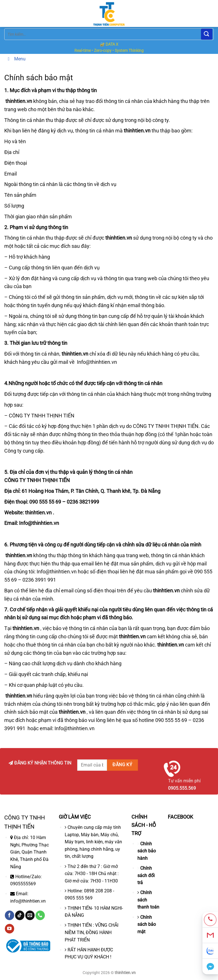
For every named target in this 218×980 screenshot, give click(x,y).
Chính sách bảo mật (147, 924)
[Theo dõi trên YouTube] (10, 929)
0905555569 (23, 884)
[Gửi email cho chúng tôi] (30, 915)
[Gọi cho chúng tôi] (40, 915)
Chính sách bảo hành (147, 851)
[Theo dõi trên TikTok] (20, 915)
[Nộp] (207, 34)
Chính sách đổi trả (146, 875)
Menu (16, 59)
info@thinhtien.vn (28, 901)
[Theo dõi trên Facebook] (10, 915)
